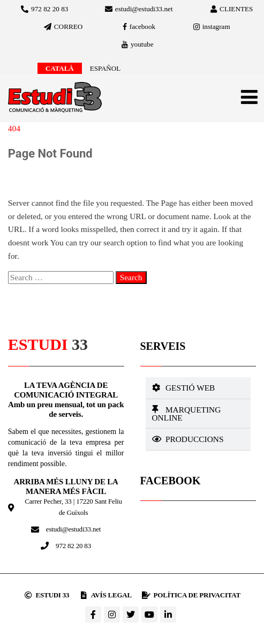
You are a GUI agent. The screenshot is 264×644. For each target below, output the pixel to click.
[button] (198, 388)
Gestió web (190, 388)
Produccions (195, 439)
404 (14, 128)
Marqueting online (187, 414)
